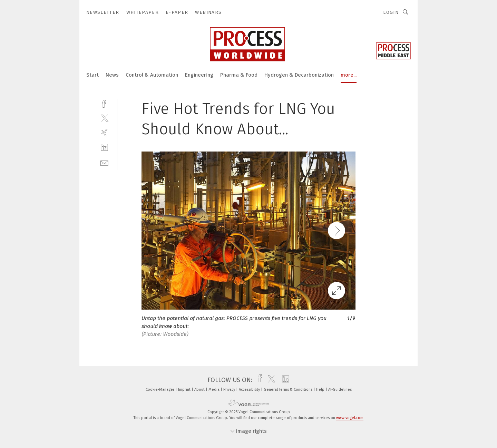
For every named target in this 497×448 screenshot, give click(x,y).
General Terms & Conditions (289, 389)
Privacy (230, 389)
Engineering (199, 75)
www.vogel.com (350, 418)
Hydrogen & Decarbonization (299, 75)
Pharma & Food (239, 75)
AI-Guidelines (340, 389)
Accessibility (250, 389)
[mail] (104, 162)
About (200, 389)
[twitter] (104, 118)
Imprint (185, 389)
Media (215, 389)
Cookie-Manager (160, 389)
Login (391, 12)
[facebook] (104, 103)
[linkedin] (104, 148)
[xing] (104, 133)
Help (321, 389)
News (112, 75)
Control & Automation (152, 75)
